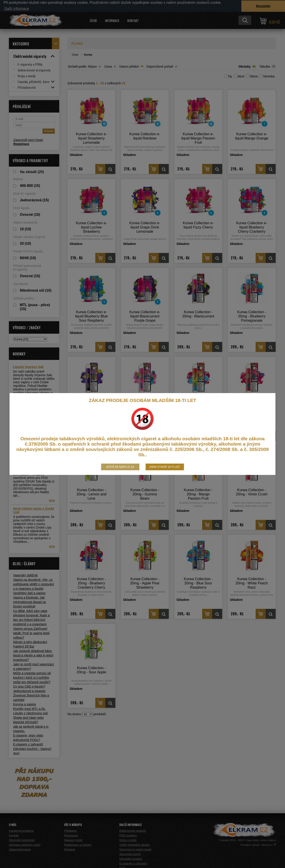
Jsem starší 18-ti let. (165, 467)
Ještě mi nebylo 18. (120, 467)
